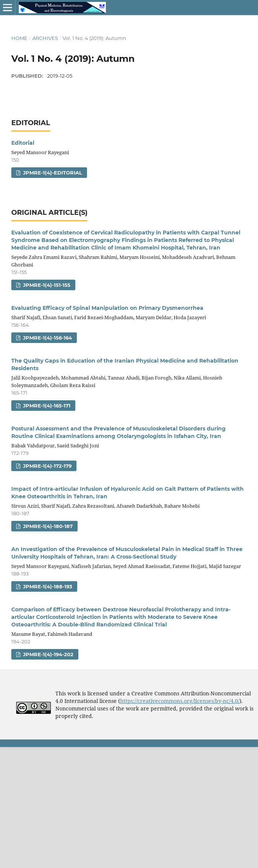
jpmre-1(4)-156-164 (47, 338)
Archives (45, 38)
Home (19, 38)
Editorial (23, 143)
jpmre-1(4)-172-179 (47, 466)
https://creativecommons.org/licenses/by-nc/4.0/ (180, 701)
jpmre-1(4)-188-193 (47, 586)
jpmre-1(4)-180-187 (47, 526)
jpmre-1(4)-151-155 (46, 285)
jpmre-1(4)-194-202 (47, 654)
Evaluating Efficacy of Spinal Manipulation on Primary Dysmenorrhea (107, 308)
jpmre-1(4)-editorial (52, 173)
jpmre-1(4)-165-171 (46, 406)
